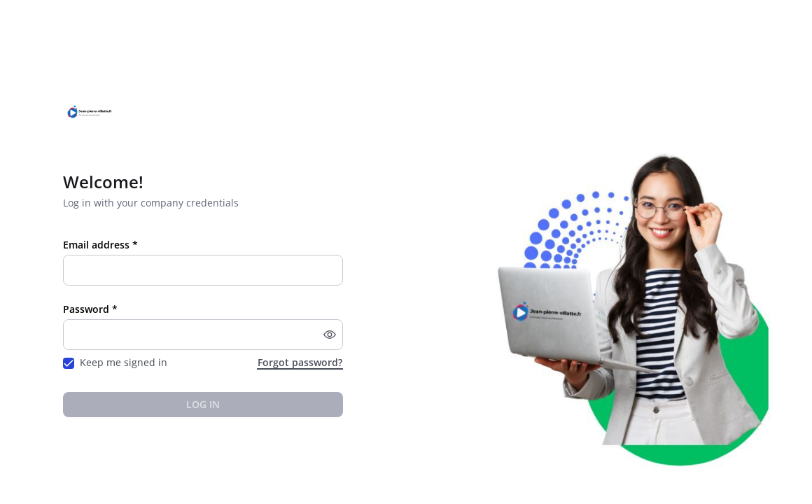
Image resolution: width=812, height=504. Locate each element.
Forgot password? (300, 362)
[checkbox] (69, 363)
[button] (330, 335)
